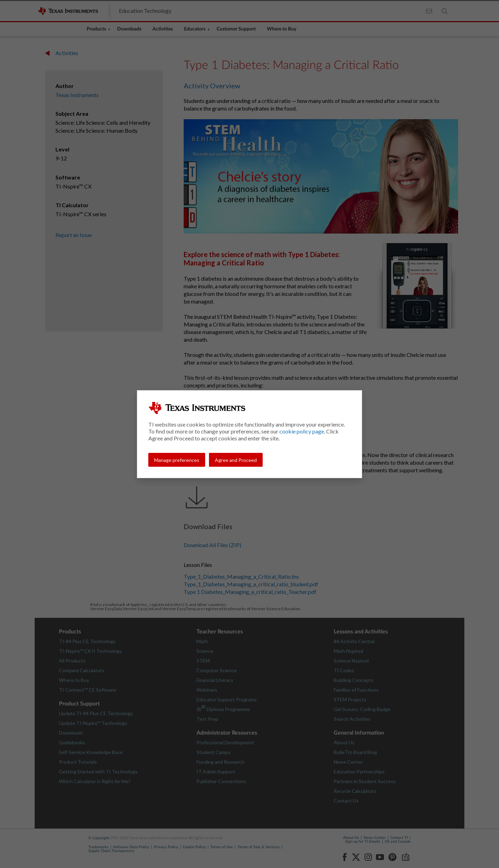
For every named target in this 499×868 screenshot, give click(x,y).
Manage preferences (177, 460)
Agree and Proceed (236, 460)
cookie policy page (302, 431)
